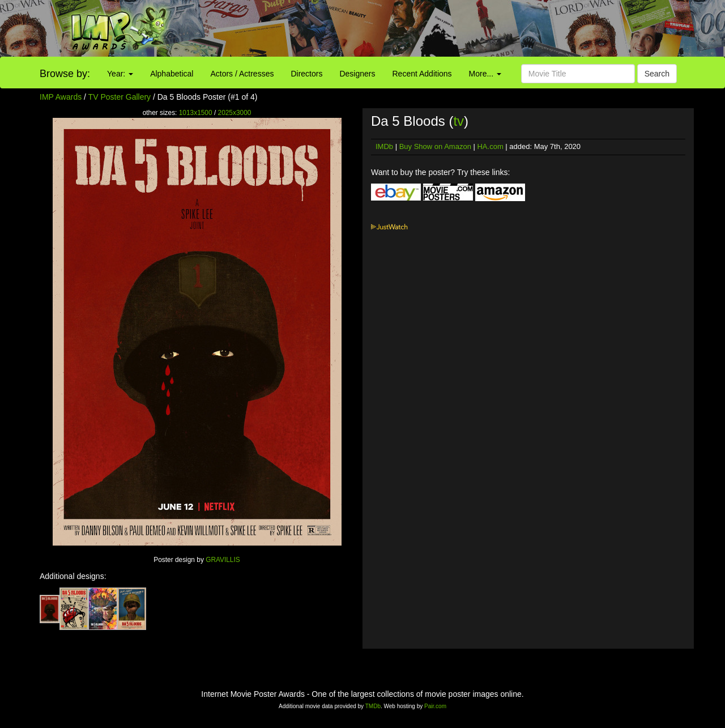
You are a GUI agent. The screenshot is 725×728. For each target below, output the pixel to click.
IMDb (384, 146)
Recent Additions (422, 74)
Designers (357, 74)
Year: (120, 74)
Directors (306, 74)
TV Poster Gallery (120, 97)
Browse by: (65, 74)
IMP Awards (61, 97)
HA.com (490, 146)
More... (485, 74)
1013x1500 (196, 113)
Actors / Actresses (242, 74)
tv (459, 121)
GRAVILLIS (223, 560)
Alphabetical (172, 74)
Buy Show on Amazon (435, 146)
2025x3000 (235, 113)
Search (657, 74)
